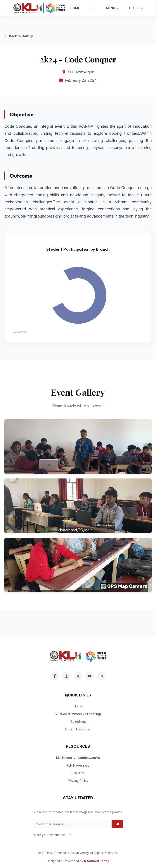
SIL (93, 8)
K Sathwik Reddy (97, 861)
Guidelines (78, 722)
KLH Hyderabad (78, 765)
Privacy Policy (78, 781)
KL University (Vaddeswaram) (78, 758)
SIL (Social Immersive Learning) (78, 714)
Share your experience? (52, 835)
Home (75, 8)
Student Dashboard (78, 729)
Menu (112, 8)
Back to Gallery (19, 36)
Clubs (136, 8)
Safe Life (78, 773)
